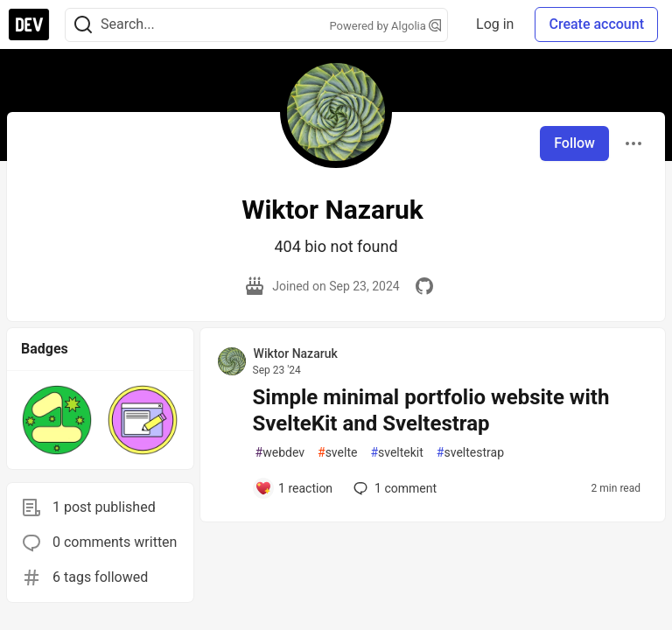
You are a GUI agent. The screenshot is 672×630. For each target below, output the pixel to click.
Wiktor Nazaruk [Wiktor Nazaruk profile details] (296, 353)
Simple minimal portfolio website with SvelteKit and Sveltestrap (431, 410)
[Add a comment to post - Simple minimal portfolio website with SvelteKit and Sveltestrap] (294, 488)
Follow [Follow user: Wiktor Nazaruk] (574, 143)
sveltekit (396, 453)
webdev (280, 453)
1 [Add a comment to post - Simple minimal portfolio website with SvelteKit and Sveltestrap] (393, 488)
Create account (596, 24)
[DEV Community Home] (29, 24)
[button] (57, 420)
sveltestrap (470, 453)
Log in (495, 24)
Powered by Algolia (386, 26)
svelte (337, 453)
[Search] (83, 25)
